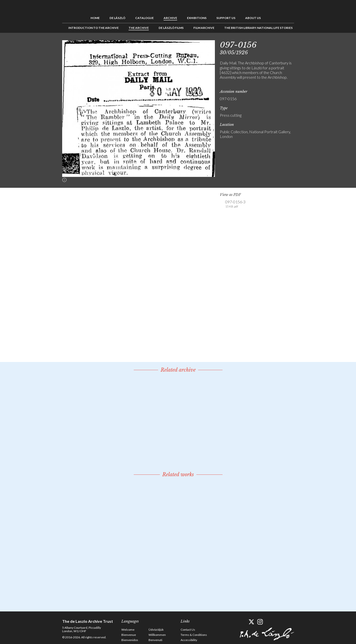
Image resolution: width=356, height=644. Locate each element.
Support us (226, 18)
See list (310, 44)
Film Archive (204, 28)
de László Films (171, 28)
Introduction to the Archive (94, 28)
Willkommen (157, 635)
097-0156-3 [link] (235, 204)
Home (95, 18)
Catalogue (144, 18)
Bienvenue (129, 635)
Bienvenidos (130, 640)
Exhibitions (197, 18)
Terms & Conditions (194, 635)
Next (318, 44)
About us (253, 18)
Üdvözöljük (156, 630)
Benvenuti (155, 640)
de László (117, 18)
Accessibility (189, 640)
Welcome (128, 630)
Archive (170, 18)
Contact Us (188, 630)
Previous (303, 44)
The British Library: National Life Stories (258, 28)
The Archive (139, 28)
